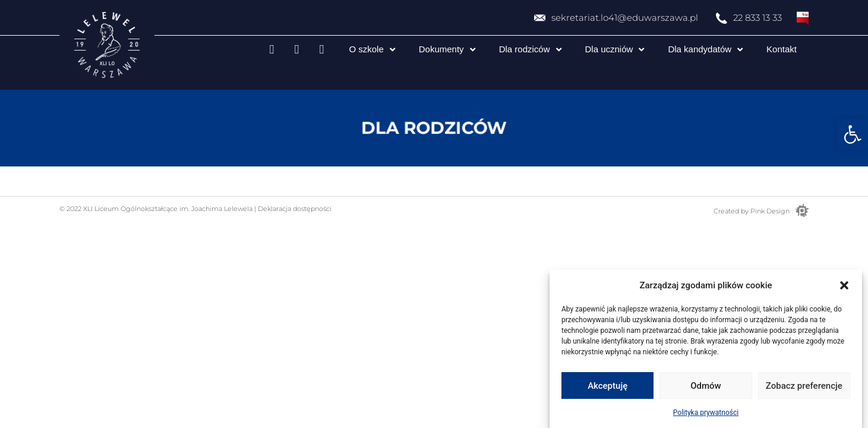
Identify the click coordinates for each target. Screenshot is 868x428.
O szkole (372, 50)
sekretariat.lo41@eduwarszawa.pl (625, 18)
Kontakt (782, 49)
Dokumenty (447, 50)
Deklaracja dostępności (294, 209)
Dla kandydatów (705, 50)
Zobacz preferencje (804, 386)
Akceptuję (607, 386)
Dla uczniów (615, 50)
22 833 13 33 (757, 18)
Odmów (706, 386)
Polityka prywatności (706, 413)
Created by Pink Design (752, 211)
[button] (853, 134)
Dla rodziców (530, 50)
